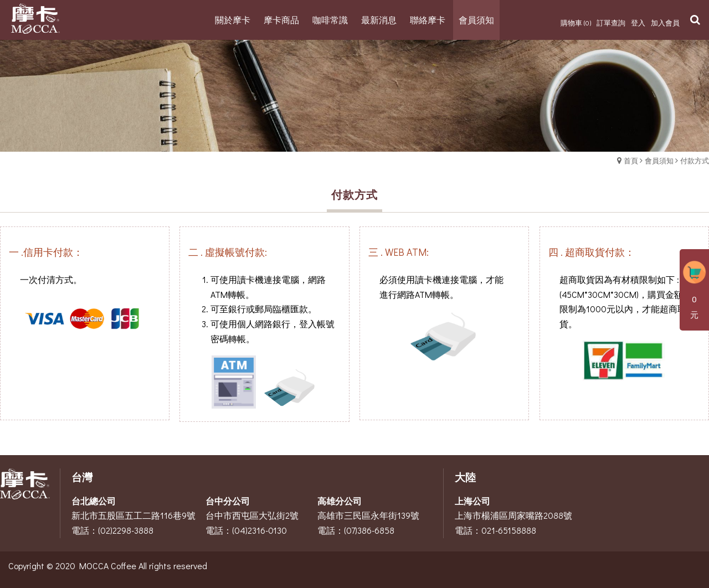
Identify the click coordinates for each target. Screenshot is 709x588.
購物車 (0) (576, 22)
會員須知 (659, 160)
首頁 (631, 160)
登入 (638, 22)
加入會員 (665, 22)
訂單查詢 (611, 22)
